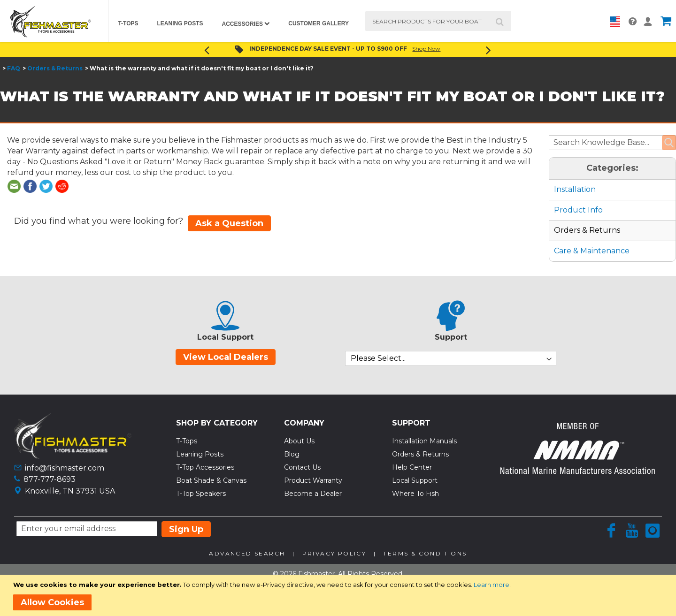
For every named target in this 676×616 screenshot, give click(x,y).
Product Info (578, 210)
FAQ (14, 68)
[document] (340, 595)
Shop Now (426, 49)
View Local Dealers (226, 357)
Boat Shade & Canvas (211, 480)
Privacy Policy (334, 553)
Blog (292, 454)
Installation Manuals (424, 441)
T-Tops (187, 441)
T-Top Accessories (205, 467)
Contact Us (302, 467)
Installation (575, 189)
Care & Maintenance (592, 251)
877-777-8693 (50, 479)
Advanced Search (247, 553)
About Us (299, 441)
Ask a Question (229, 223)
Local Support (415, 480)
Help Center (412, 467)
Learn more (492, 585)
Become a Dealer (313, 494)
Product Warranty (313, 480)
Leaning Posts (200, 454)
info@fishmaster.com (65, 468)
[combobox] (438, 21)
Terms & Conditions (425, 553)
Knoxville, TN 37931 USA (70, 491)
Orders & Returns (55, 68)
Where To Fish (415, 494)
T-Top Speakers (201, 494)
